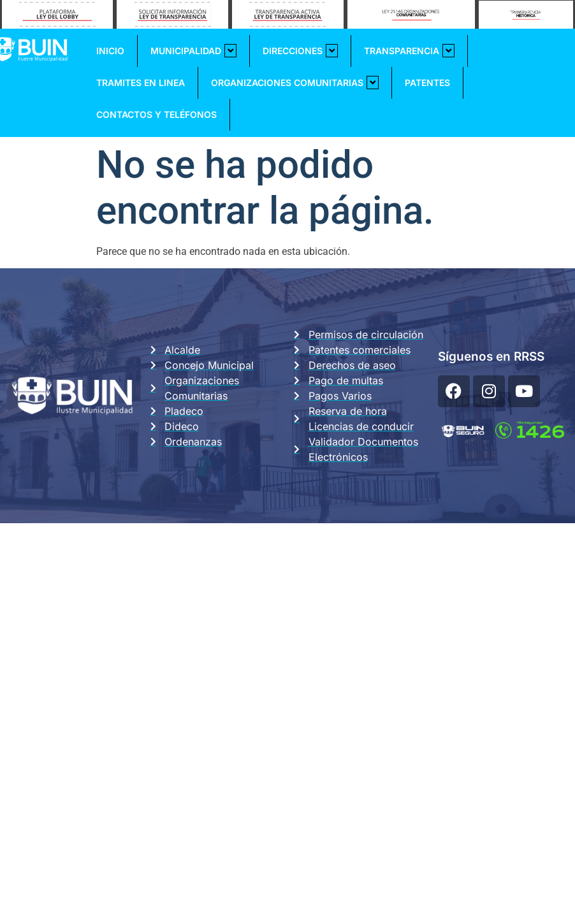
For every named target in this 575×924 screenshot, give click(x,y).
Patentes (427, 83)
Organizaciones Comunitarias (295, 83)
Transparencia (409, 51)
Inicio (110, 51)
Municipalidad (193, 51)
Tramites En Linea (141, 83)
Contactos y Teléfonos (156, 114)
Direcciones (300, 51)
